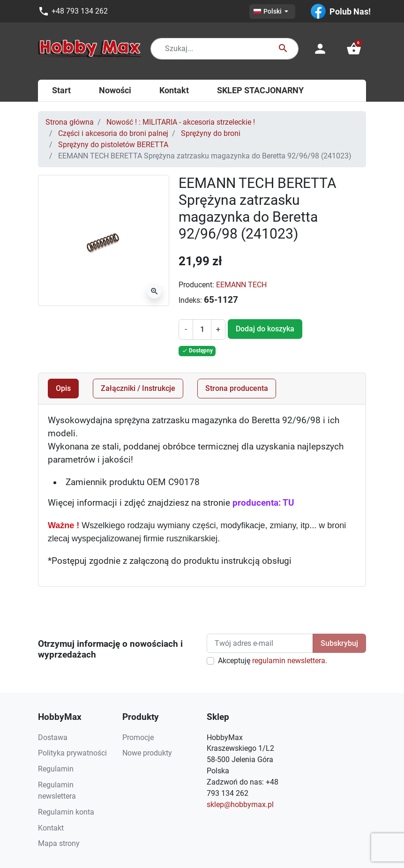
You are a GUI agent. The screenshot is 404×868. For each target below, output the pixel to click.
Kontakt (51, 828)
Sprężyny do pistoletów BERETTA (113, 145)
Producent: (196, 285)
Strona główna (70, 122)
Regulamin (56, 769)
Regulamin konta (66, 812)
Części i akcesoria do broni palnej (113, 133)
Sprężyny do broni (211, 133)
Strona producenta (237, 388)
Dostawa (53, 737)
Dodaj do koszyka (265, 329)
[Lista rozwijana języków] (272, 11)
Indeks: (190, 300)
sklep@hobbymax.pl (240, 804)
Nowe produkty (147, 753)
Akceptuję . (273, 661)
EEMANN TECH (241, 285)
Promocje (138, 737)
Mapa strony (59, 843)
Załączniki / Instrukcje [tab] (138, 388)
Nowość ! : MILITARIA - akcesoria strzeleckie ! (181, 122)
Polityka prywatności (72, 753)
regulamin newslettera (289, 661)
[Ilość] (202, 329)
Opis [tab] (63, 388)
